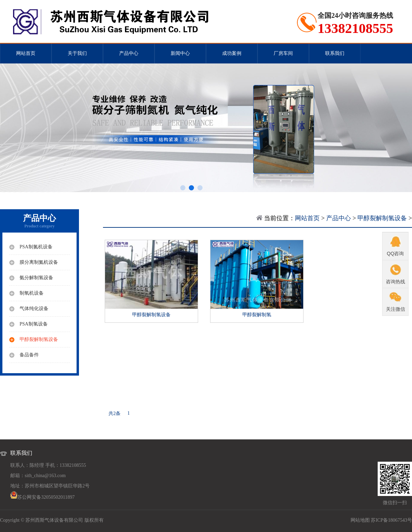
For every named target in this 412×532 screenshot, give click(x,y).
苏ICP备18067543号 (391, 520)
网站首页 (26, 53)
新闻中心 (180, 53)
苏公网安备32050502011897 (46, 497)
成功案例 (232, 53)
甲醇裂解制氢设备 (382, 218)
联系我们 (335, 53)
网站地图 (360, 520)
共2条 (115, 413)
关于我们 (77, 53)
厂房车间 (283, 53)
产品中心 (129, 53)
